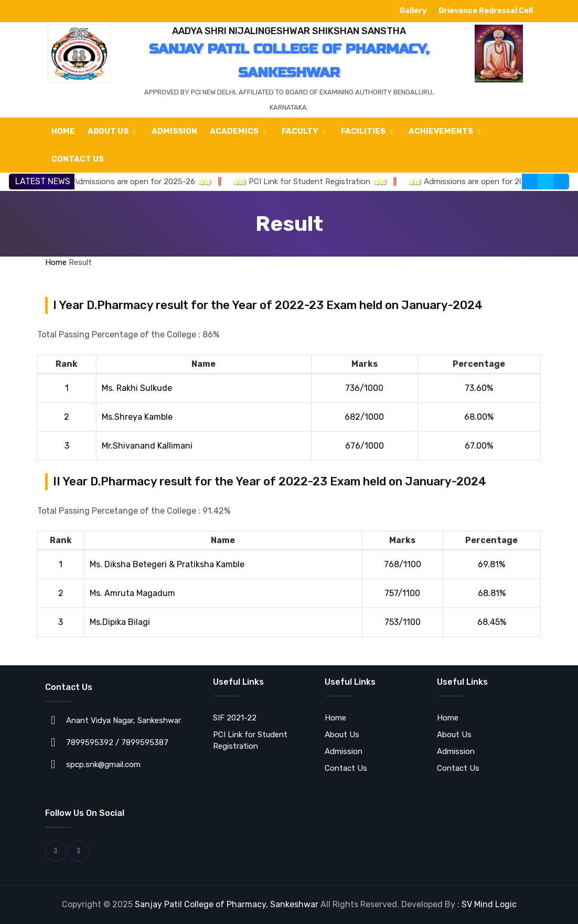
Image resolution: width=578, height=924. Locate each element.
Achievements (446, 131)
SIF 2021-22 (235, 718)
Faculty (305, 131)
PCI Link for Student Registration (318, 182)
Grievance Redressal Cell (486, 11)
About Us (113, 131)
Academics (239, 131)
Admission (174, 131)
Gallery (413, 11)
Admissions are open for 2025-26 (142, 182)
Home (63, 131)
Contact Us (78, 159)
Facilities (368, 131)
